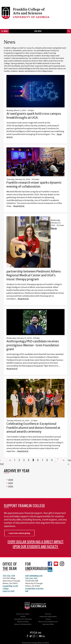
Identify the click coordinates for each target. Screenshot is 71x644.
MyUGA (23, 617)
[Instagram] (34, 636)
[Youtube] (40, 636)
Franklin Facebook (50, 564)
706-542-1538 (9, 576)
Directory (48, 614)
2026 (11, 480)
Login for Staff (9, 591)
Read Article (19, 206)
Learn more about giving (19, 533)
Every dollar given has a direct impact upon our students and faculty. (36, 544)
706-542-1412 (31, 578)
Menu (5, 31)
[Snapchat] (37, 636)
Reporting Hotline (48, 624)
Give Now (38, 31)
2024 (11, 486)
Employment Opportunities (48, 617)
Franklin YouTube (56, 564)
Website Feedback (23, 622)
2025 (11, 483)
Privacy (48, 619)
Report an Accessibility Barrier (48, 622)
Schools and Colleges (23, 614)
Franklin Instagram (62, 564)
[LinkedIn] (44, 636)
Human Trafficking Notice (23, 624)
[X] (31, 636)
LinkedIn (50, 570)
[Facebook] (27, 636)
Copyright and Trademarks (23, 619)
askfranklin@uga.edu (34, 576)
